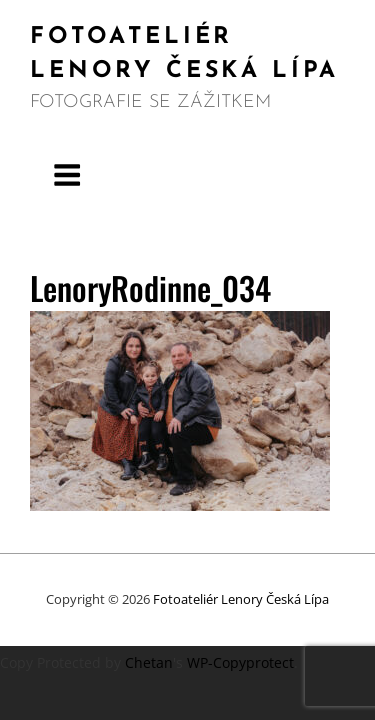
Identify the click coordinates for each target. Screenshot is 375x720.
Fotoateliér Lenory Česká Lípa (241, 599)
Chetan (149, 662)
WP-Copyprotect (240, 662)
